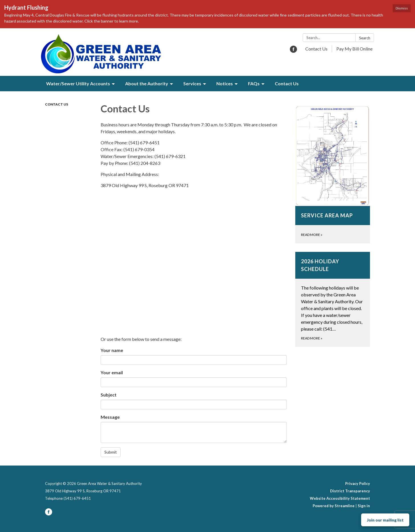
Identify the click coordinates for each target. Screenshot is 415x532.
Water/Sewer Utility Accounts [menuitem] (78, 83)
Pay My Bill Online (354, 49)
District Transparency (350, 491)
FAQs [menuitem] (254, 83)
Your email (112, 372)
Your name (112, 350)
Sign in (364, 506)
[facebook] (293, 51)
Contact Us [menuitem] (287, 83)
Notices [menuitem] (225, 83)
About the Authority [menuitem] (147, 83)
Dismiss (402, 8)
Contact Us (316, 49)
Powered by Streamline (334, 506)
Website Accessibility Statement (340, 498)
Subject (109, 395)
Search (365, 38)
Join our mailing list (385, 520)
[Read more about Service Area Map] (333, 174)
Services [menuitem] (192, 83)
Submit (111, 452)
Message (110, 417)
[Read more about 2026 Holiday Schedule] (333, 299)
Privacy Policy (358, 484)
